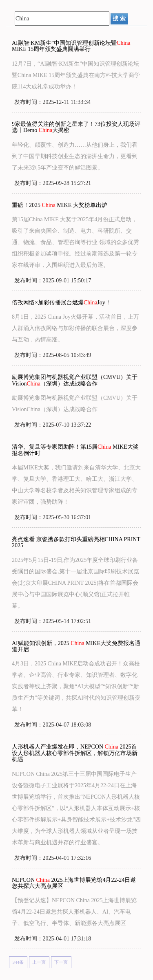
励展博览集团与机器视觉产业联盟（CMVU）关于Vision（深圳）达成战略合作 (75, 380)
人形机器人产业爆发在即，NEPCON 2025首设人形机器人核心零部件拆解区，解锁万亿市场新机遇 (75, 753)
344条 (18, 962)
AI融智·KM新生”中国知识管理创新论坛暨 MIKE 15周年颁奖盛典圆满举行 (71, 46)
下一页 (61, 962)
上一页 (39, 962)
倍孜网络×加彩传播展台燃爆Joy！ (61, 303)
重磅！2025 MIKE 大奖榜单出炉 (60, 205)
